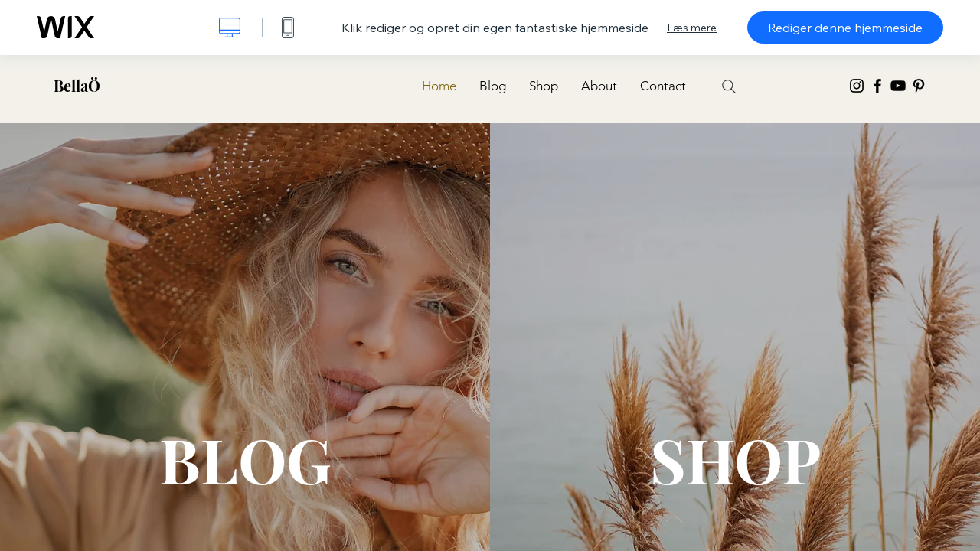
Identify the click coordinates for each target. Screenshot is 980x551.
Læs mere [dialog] (692, 28)
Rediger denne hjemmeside (845, 28)
